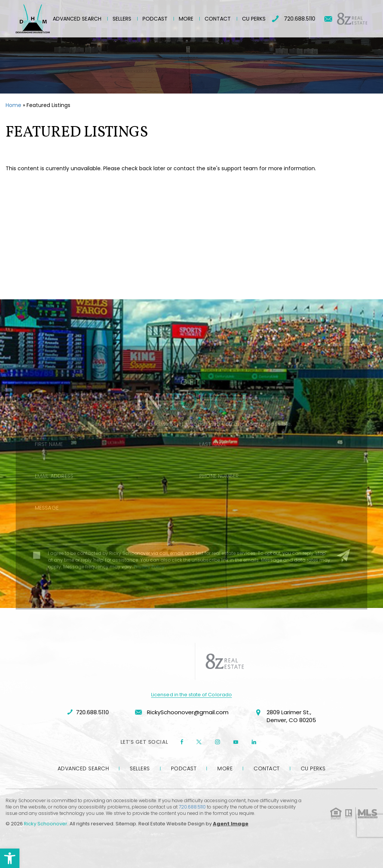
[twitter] (199, 742)
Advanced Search (77, 19)
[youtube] (236, 742)
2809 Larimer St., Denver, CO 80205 (285, 717)
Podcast (155, 19)
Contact (218, 19)
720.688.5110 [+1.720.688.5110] (294, 19)
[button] (10, 858)
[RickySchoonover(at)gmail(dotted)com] (328, 19)
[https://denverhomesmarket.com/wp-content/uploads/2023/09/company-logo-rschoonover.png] (162, 661)
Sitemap (126, 824)
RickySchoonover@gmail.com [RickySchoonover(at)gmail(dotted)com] (182, 712)
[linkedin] (254, 742)
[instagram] (217, 742)
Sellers (122, 19)
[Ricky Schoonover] (33, 19)
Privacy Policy (149, 577)
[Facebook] (182, 742)
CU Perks (254, 19)
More (186, 19)
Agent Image (231, 824)
